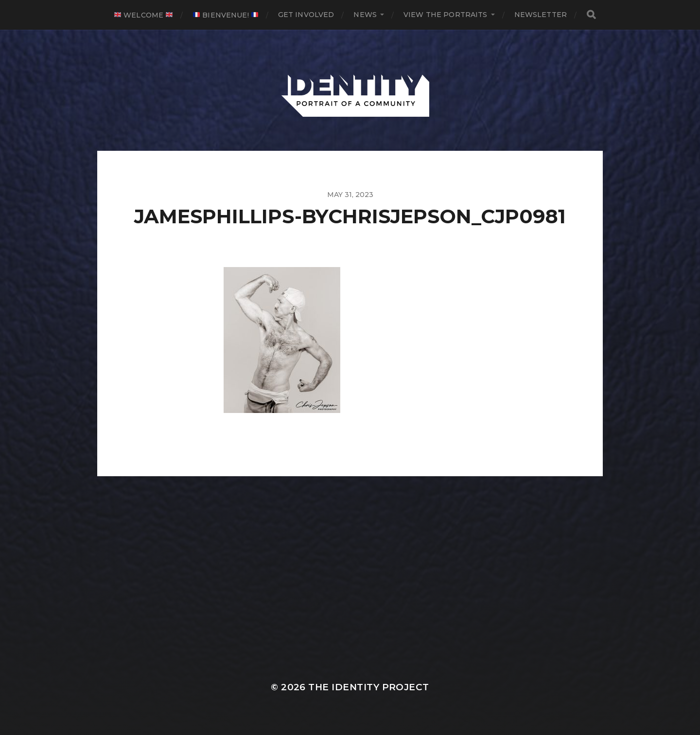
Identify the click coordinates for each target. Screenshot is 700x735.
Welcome (143, 15)
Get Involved (306, 15)
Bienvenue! (226, 15)
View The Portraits (446, 15)
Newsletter (541, 15)
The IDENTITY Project (368, 687)
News (365, 15)
